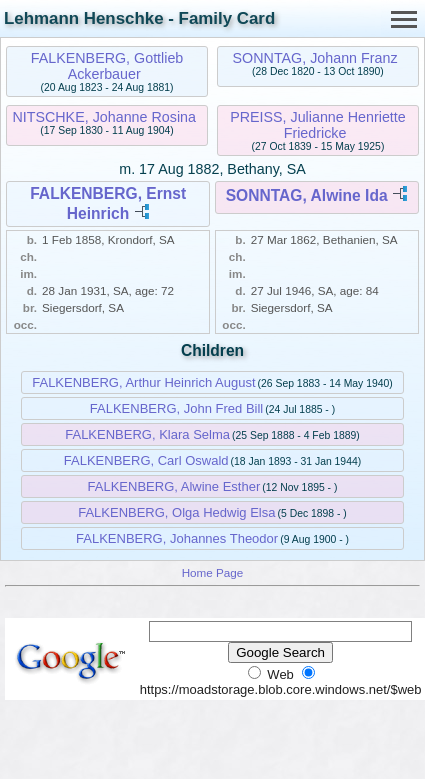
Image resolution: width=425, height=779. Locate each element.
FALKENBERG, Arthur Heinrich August (143, 382)
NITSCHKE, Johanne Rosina (104, 117)
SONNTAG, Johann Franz (315, 58)
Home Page (213, 572)
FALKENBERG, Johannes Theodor (177, 538)
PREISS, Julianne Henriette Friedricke (318, 125)
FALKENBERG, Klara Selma (147, 434)
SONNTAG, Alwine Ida (307, 195)
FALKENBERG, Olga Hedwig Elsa (176, 512)
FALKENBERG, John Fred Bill (176, 408)
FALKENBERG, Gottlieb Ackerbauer (107, 66)
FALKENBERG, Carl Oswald (146, 460)
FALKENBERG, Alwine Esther (174, 486)
